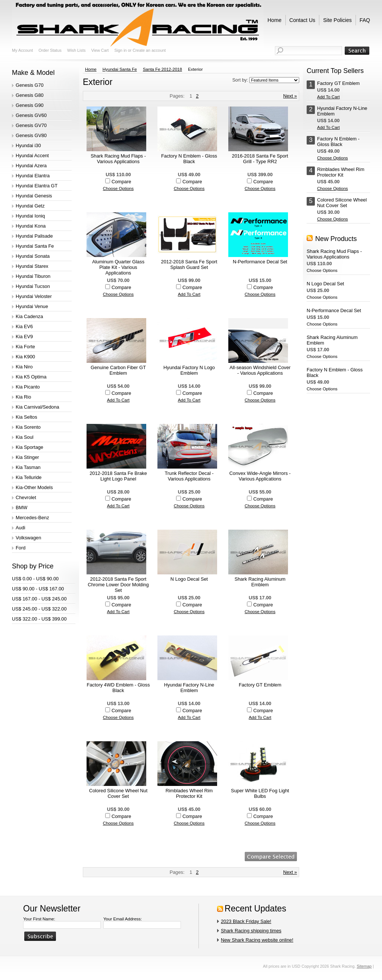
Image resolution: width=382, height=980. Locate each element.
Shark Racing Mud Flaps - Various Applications (118, 159)
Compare (121, 182)
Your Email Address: (123, 919)
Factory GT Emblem (260, 685)
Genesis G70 (30, 85)
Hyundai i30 (28, 145)
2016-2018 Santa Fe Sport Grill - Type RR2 (260, 159)
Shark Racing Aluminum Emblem (260, 582)
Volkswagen (28, 538)
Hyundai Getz (30, 206)
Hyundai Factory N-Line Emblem (189, 688)
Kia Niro (24, 367)
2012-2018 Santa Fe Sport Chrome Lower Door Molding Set (118, 585)
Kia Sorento (28, 427)
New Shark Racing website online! (257, 940)
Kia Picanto (28, 387)
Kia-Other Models (34, 487)
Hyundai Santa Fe (35, 246)
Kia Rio (23, 397)
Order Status (50, 50)
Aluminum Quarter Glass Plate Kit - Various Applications (118, 267)
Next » (290, 96)
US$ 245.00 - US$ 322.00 (39, 609)
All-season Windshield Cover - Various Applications (260, 370)
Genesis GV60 (31, 115)
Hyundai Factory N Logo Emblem (189, 370)
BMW (21, 508)
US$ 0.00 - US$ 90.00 (35, 579)
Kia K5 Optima (31, 377)
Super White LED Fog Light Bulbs (260, 793)
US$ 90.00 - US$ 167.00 (38, 589)
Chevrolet (26, 497)
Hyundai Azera (31, 166)
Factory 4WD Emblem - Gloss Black (118, 688)
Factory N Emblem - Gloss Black (189, 159)
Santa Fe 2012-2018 (162, 69)
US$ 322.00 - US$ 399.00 (39, 619)
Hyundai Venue (32, 306)
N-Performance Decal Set (260, 262)
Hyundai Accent (32, 156)
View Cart (100, 50)
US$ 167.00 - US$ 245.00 (39, 599)
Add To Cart (189, 294)
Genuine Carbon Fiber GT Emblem (118, 370)
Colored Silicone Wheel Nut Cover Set (118, 793)
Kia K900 (25, 357)
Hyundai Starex (32, 266)
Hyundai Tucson (33, 286)
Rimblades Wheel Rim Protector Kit (189, 793)
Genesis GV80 (31, 135)
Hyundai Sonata (33, 256)
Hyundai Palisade (34, 236)
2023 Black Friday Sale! (246, 921)
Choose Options (118, 188)
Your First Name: (39, 919)
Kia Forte (25, 347)
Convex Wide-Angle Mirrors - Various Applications (260, 476)
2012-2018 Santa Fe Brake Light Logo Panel (118, 476)
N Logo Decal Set (189, 579)
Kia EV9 (24, 337)
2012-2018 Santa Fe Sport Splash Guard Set (189, 264)
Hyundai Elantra (33, 176)
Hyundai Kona (31, 226)
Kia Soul (25, 437)
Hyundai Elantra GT (37, 186)
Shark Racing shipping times (251, 931)
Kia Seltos (26, 417)
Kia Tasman (28, 467)
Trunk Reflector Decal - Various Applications (189, 476)
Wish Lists (76, 50)
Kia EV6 (24, 326)
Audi (21, 528)
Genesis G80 (30, 95)
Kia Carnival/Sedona (37, 407)
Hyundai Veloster (34, 296)
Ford (21, 548)
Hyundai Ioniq (30, 216)
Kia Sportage (29, 447)
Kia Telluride (29, 477)
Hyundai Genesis (34, 196)
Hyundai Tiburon (33, 276)
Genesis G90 (30, 105)
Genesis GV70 (31, 125)
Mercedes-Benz (32, 518)
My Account (22, 50)
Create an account (149, 50)
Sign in (120, 50)
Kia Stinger (27, 457)
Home (91, 69)
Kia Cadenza (29, 316)
